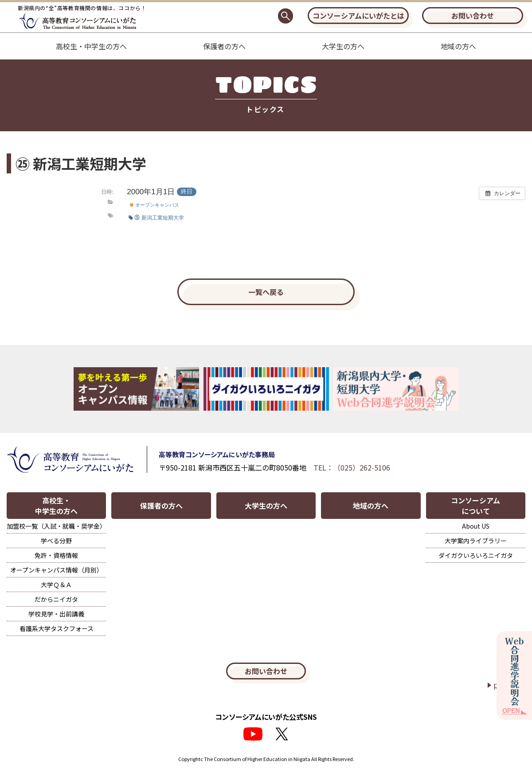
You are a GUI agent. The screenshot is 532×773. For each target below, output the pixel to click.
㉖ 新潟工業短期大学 (156, 218)
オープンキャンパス (155, 205)
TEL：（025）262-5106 (352, 467)
